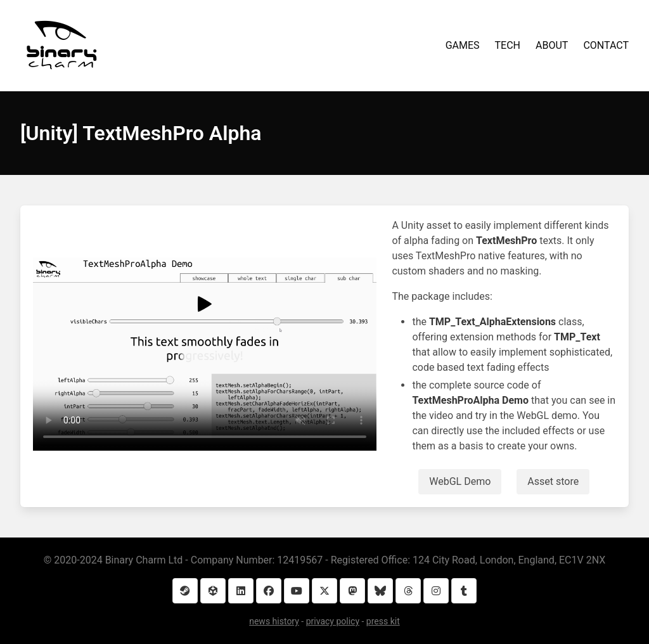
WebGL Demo (460, 481)
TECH (508, 45)
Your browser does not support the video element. (205, 354)
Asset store (553, 481)
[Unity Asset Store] (213, 591)
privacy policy (333, 621)
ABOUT (552, 45)
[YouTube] (297, 591)
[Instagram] (436, 591)
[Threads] (408, 591)
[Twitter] (324, 591)
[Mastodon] (352, 591)
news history (274, 621)
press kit (383, 621)
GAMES (463, 45)
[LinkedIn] (241, 591)
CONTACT (606, 45)
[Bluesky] (380, 591)
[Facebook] (269, 591)
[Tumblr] (464, 591)
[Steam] (185, 591)
